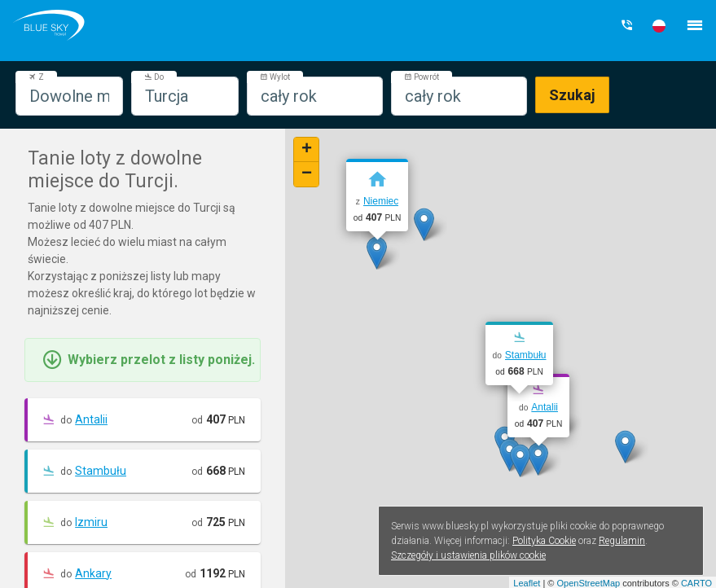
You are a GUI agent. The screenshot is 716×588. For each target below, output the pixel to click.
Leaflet (527, 583)
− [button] (307, 174)
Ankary (93, 573)
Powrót (422, 77)
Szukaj (572, 95)
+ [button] (307, 150)
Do (154, 77)
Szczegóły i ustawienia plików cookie (468, 555)
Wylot (275, 77)
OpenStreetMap (588, 583)
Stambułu (101, 471)
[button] (659, 26)
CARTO (696, 583)
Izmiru (91, 522)
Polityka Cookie (544, 541)
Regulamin (622, 541)
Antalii (91, 419)
